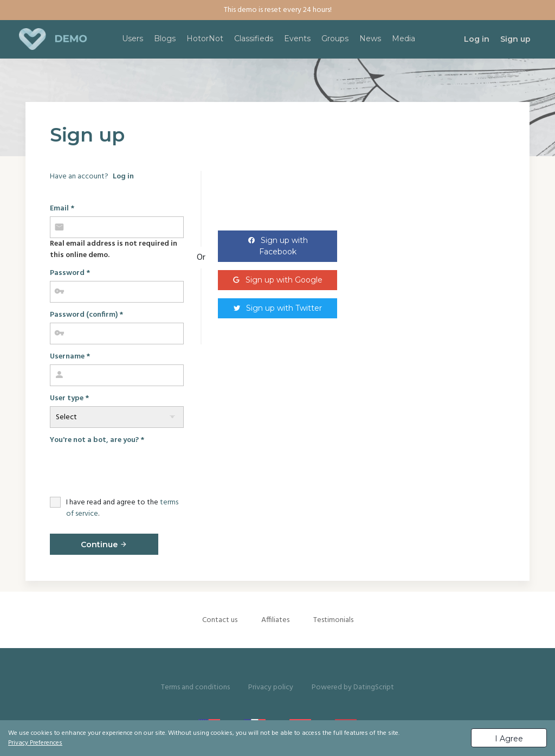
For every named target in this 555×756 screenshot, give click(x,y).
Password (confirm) (86, 315)
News (370, 39)
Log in (123, 177)
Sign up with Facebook (283, 246)
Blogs (165, 39)
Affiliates (275, 620)
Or (201, 258)
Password (70, 273)
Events (297, 39)
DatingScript (374, 687)
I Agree (509, 739)
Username (70, 357)
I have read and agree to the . (122, 508)
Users (133, 39)
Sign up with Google (284, 280)
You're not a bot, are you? (97, 440)
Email (62, 209)
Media (404, 39)
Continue (104, 544)
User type (69, 398)
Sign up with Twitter (284, 308)
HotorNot (205, 39)
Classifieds (254, 39)
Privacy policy (271, 687)
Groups (335, 39)
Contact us (220, 620)
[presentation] (132, 469)
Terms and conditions (195, 687)
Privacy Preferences (35, 743)
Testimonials (333, 620)
